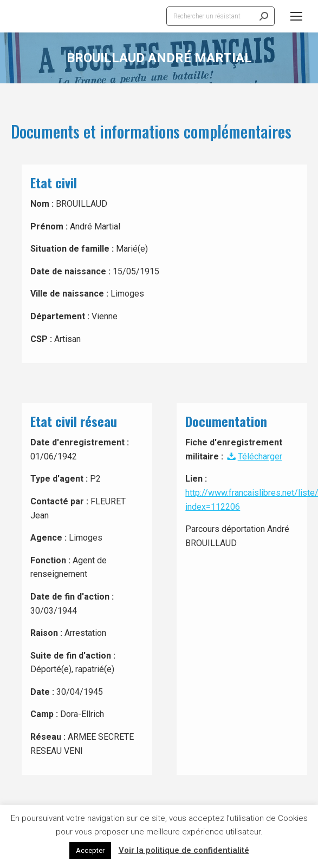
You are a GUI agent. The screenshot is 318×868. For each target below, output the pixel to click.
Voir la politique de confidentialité (184, 850)
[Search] (220, 16)
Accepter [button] (90, 850)
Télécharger (254, 456)
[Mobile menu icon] (296, 16)
